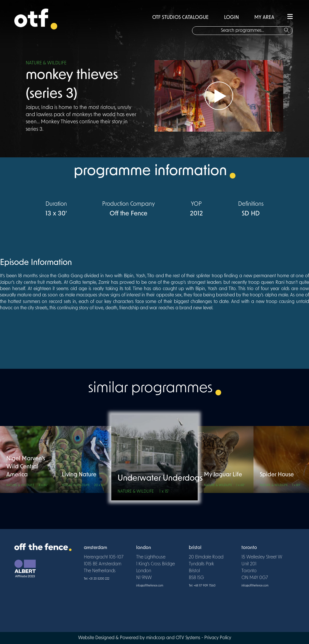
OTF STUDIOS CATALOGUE (180, 18)
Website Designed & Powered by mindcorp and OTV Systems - (141, 638)
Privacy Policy (218, 638)
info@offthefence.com (150, 586)
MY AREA (264, 18)
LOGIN (231, 18)
